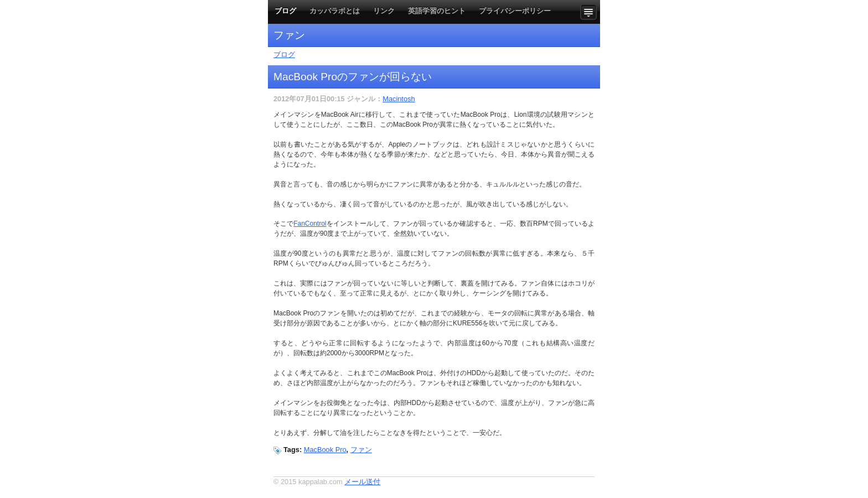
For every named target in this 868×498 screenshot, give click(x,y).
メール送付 (362, 482)
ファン (361, 450)
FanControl (310, 224)
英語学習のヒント (437, 11)
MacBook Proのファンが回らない (353, 77)
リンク (384, 11)
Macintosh (399, 99)
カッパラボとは (335, 11)
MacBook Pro (325, 450)
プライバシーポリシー (515, 11)
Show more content (590, 12)
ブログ (285, 11)
